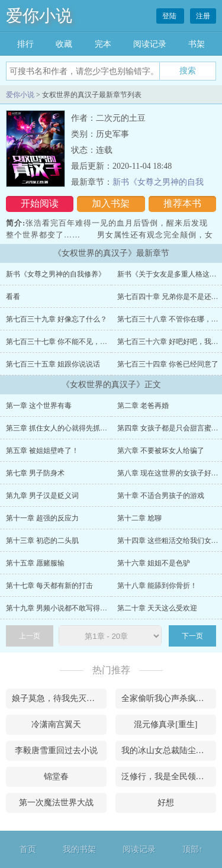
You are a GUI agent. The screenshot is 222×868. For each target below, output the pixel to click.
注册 (203, 16)
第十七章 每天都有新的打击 (49, 586)
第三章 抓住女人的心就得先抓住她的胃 (67, 428)
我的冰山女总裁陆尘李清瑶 (169, 750)
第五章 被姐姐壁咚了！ (42, 451)
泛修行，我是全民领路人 (167, 777)
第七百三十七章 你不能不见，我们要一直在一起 (81, 342)
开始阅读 (40, 203)
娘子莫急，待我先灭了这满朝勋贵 (59, 698)
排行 (25, 44)
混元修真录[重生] (165, 724)
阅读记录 (150, 44)
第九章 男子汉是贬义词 (42, 496)
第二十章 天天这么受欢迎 (157, 608)
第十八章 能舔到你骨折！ (157, 586)
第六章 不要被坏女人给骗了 (161, 451)
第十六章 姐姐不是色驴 (154, 563)
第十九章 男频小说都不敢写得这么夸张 (67, 608)
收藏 (64, 44)
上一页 (30, 636)
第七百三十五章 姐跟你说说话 (53, 364)
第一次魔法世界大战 (56, 803)
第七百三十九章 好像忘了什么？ (57, 319)
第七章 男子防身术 (35, 473)
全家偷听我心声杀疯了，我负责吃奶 (169, 698)
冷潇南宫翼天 (56, 724)
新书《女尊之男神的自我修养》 (56, 274)
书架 (197, 44)
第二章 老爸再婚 (143, 406)
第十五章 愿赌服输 (35, 563)
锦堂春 (56, 777)
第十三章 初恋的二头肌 (42, 541)
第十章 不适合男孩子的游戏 (161, 496)
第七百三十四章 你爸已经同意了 (168, 364)
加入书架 (111, 203)
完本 (103, 44)
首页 (28, 849)
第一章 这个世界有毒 (39, 406)
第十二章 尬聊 (139, 518)
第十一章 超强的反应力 (42, 518)
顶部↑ (193, 849)
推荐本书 (182, 203)
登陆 (170, 16)
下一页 (192, 636)
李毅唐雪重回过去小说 (56, 750)
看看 (13, 297)
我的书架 (79, 849)
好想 (166, 803)
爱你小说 (39, 16)
